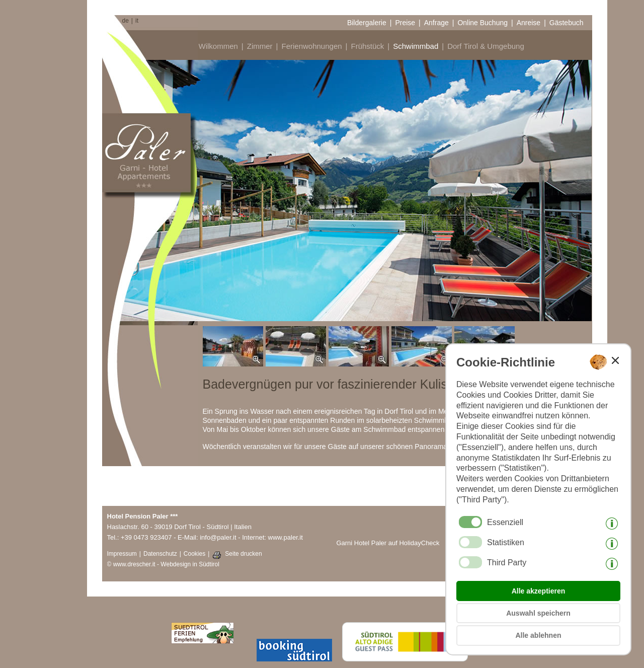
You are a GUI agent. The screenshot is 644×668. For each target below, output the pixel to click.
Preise (405, 23)
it (137, 21)
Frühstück (367, 46)
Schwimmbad (416, 46)
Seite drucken (243, 554)
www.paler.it (286, 537)
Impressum (122, 554)
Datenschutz (160, 554)
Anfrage (436, 23)
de (126, 21)
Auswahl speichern (538, 613)
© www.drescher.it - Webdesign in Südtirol (163, 564)
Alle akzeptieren (539, 591)
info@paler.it (218, 537)
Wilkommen (218, 46)
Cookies (194, 554)
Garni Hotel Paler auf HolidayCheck (388, 543)
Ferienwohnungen (311, 46)
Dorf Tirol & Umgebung (486, 46)
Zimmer (260, 46)
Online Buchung (482, 23)
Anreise (529, 23)
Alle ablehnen (538, 635)
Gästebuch (567, 23)
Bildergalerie (367, 23)
